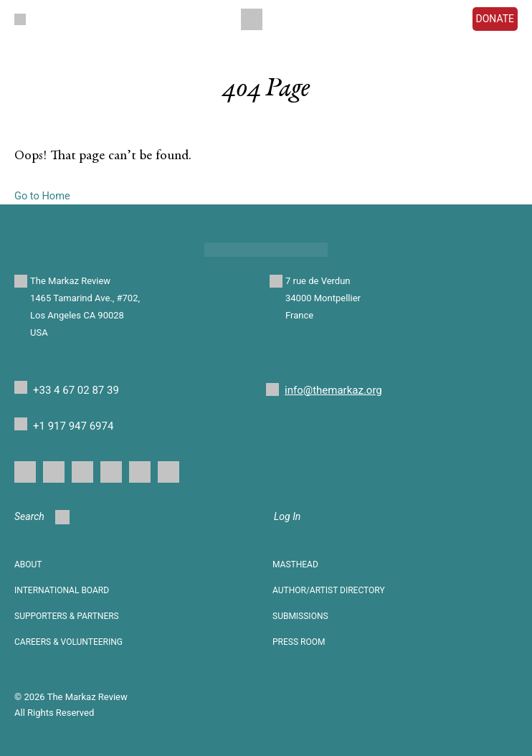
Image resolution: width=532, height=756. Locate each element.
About (28, 564)
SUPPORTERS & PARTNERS (67, 616)
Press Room (299, 642)
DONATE (495, 19)
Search (42, 517)
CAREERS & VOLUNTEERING (68, 642)
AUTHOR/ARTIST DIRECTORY (329, 590)
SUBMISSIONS (300, 616)
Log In (287, 516)
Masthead (295, 564)
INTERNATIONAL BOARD (62, 590)
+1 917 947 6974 (73, 426)
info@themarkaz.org (333, 390)
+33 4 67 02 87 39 (76, 390)
